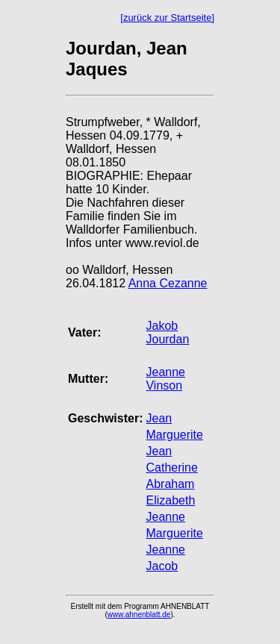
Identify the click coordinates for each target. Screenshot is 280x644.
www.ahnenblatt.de (139, 615)
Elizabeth (170, 500)
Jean (159, 418)
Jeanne (165, 517)
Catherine (171, 468)
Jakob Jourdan (167, 332)
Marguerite (174, 435)
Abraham (170, 484)
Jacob (162, 566)
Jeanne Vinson (165, 379)
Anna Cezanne (168, 283)
